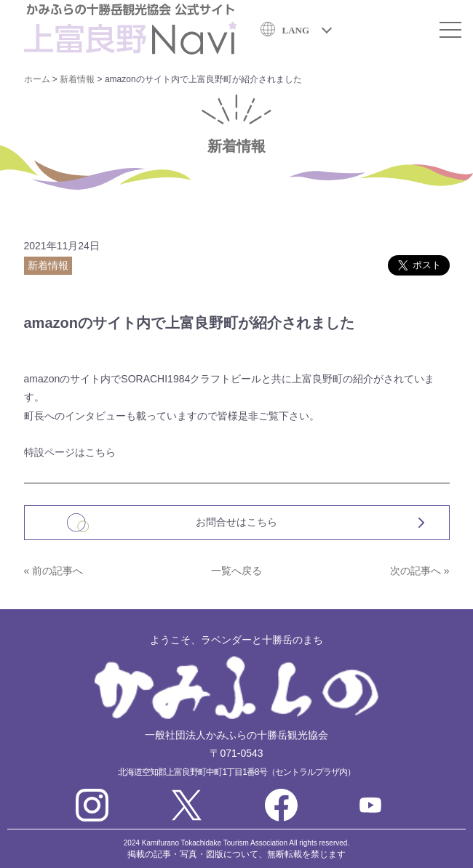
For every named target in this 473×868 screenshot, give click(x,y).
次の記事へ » (420, 571)
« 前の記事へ (54, 571)
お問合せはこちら (236, 522)
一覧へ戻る (236, 571)
